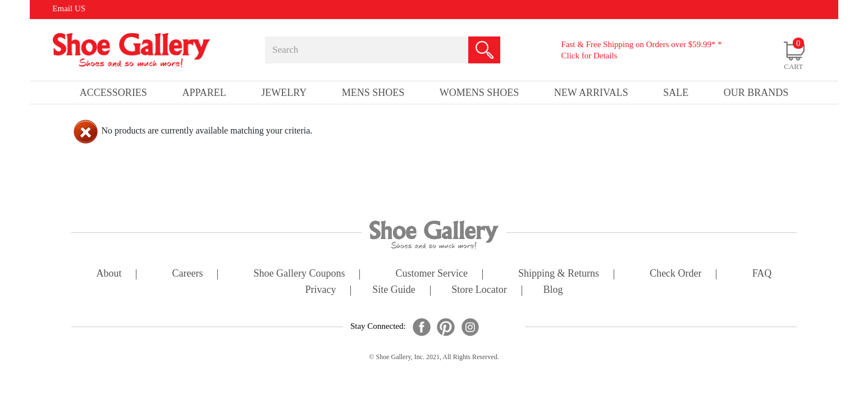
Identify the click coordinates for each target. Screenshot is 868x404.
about (109, 274)
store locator (479, 290)
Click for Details (589, 56)
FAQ (762, 274)
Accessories (113, 93)
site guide (394, 290)
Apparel (204, 93)
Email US (69, 8)
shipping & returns (559, 274)
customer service (432, 274)
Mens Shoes (373, 93)
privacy (321, 290)
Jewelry (284, 93)
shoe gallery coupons (300, 274)
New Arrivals (591, 93)
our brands (756, 93)
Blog (553, 290)
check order (675, 274)
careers (188, 274)
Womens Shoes (479, 93)
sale (676, 93)
